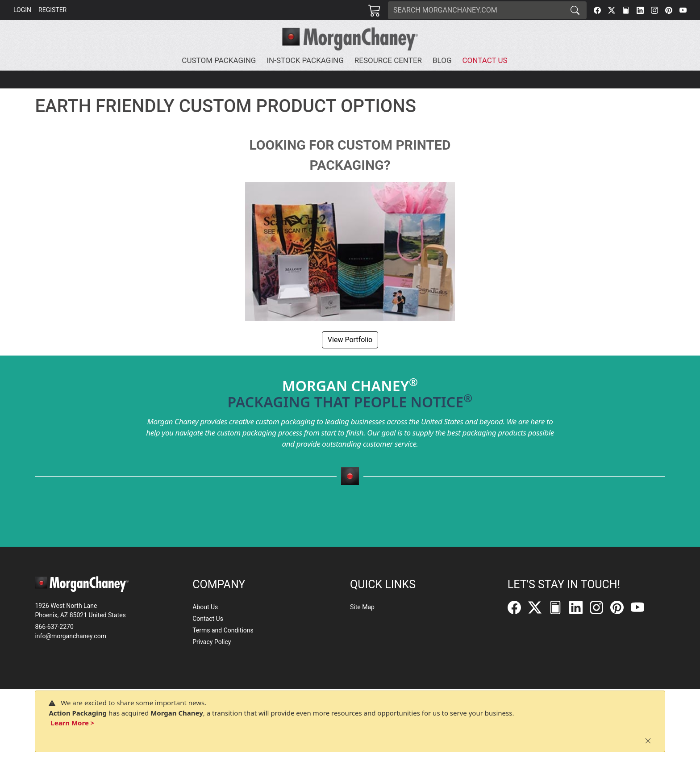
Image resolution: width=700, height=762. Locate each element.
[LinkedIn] (640, 10)
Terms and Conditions (223, 630)
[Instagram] (654, 10)
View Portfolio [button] (350, 340)
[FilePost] (626, 10)
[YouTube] (683, 10)
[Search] (476, 10)
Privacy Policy (212, 642)
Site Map (362, 607)
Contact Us (208, 619)
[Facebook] (597, 10)
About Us (205, 607)
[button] (221, 61)
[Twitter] (612, 10)
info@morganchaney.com (71, 636)
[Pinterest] (669, 10)
